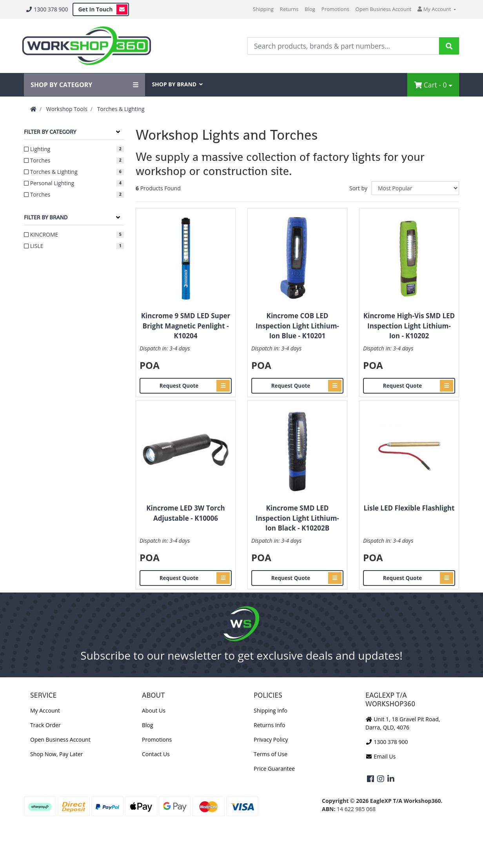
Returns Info (269, 725)
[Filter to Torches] (74, 160)
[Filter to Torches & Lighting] (74, 172)
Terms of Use (271, 754)
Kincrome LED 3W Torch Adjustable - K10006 (186, 513)
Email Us (380, 756)
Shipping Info (271, 710)
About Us (154, 710)
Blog (310, 9)
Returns (289, 9)
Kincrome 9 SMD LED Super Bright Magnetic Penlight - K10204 (186, 326)
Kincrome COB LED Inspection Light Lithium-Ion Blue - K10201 (297, 326)
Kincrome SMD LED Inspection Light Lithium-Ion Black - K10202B (297, 518)
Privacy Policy (271, 739)
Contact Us (156, 754)
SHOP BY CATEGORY (84, 85)
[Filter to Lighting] (74, 149)
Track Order (45, 725)
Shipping (263, 9)
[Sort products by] (415, 188)
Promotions (335, 9)
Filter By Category (50, 132)
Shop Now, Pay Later (56, 754)
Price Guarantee (274, 769)
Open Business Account (384, 9)
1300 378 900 (47, 9)
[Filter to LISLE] (74, 246)
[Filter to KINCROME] (74, 234)
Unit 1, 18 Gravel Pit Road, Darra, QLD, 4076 (403, 723)
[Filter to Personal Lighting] (74, 183)
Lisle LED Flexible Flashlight (409, 508)
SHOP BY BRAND (177, 84)
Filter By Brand (46, 217)
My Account (45, 710)
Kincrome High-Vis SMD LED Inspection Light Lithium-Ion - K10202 (409, 326)
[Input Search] (343, 46)
